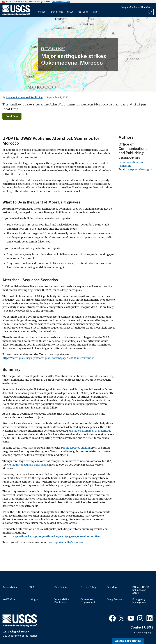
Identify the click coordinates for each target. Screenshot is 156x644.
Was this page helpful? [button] (128, 641)
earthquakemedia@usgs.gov (66, 542)
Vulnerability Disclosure (62, 601)
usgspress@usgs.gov (139, 169)
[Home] (16, 15)
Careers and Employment (88, 601)
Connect (83, 12)
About (96, 12)
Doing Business (115, 600)
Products (57, 12)
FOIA (31, 587)
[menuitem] (42, 10)
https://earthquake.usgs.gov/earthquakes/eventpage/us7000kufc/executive (48, 358)
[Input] (134, 12)
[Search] (151, 12)
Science (42, 12)
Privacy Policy (88, 587)
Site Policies (61, 587)
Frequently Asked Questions (137, 7)
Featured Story (53, 49)
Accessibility (10, 587)
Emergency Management (140, 601)
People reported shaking (76, 448)
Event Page (12, 116)
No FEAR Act (10, 600)
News (70, 12)
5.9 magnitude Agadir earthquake (28, 465)
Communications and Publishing (24, 97)
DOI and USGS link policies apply (141, 590)
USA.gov (33, 600)
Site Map (112, 587)
